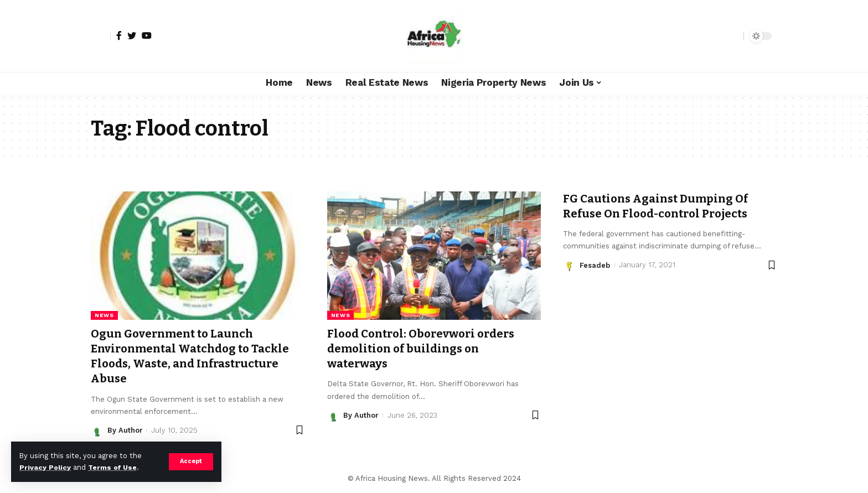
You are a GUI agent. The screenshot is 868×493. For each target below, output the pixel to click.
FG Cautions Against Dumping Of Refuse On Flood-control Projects (660, 206)
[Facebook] (119, 35)
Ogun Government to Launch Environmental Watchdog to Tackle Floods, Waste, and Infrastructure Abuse (196, 356)
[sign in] (101, 36)
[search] (732, 36)
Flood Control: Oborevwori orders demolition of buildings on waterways (425, 349)
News (104, 315)
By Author (125, 430)
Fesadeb (595, 265)
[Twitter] (132, 35)
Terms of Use (114, 467)
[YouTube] (147, 35)
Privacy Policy (45, 467)
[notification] (716, 36)
